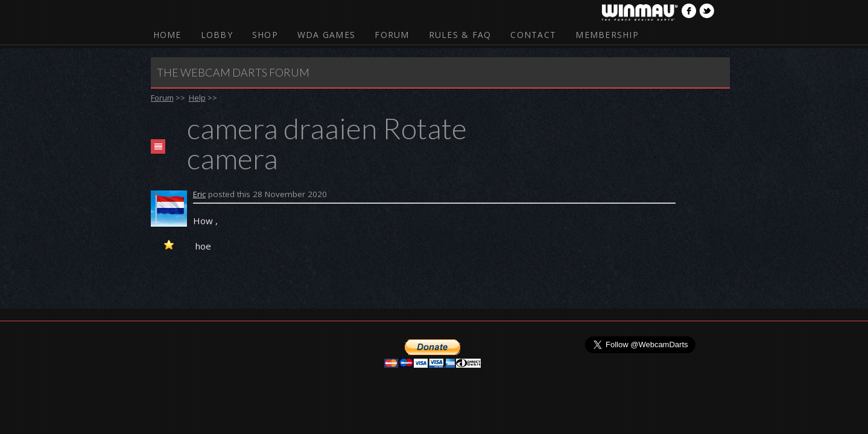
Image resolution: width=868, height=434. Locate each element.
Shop (265, 35)
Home (167, 35)
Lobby (217, 35)
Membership (607, 35)
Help (197, 98)
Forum (392, 35)
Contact (533, 35)
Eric (199, 194)
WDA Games (326, 35)
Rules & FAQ (460, 35)
